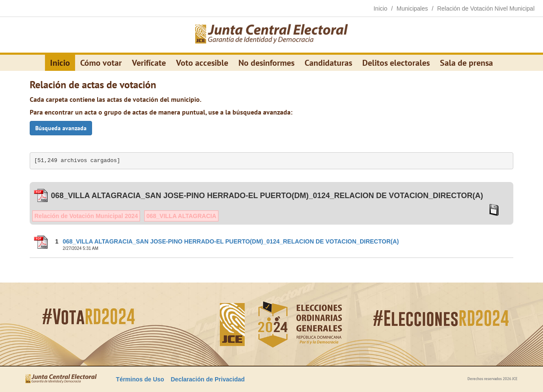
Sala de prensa (466, 63)
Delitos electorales (396, 63)
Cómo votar (101, 63)
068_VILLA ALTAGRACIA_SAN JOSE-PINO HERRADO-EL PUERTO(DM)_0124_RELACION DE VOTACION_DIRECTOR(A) (231, 241)
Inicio (60, 63)
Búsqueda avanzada (61, 128)
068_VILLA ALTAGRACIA (181, 216)
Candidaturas (328, 63)
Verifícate (149, 63)
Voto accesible (202, 63)
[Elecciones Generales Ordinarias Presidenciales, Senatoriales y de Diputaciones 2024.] (271, 35)
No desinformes (266, 63)
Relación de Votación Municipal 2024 (86, 216)
